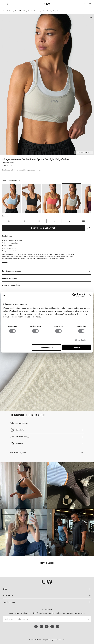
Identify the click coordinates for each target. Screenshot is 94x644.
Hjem (5, 11)
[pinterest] (47, 627)
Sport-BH (18, 11)
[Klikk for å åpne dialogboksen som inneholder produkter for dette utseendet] (23, 485)
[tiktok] (52, 627)
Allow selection (47, 347)
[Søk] (8, 4)
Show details (81, 340)
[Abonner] (88, 619)
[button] (47, 278)
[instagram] (41, 627)
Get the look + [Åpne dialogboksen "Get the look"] (84, 153)
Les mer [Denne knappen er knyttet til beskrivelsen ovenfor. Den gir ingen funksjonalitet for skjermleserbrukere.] (5, 262)
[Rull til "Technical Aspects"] (47, 271)
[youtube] (58, 627)
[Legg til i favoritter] (88, 228)
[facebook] (36, 627)
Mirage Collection (8, 162)
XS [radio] (9, 221)
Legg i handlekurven (43, 228)
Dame (11, 11)
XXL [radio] (84, 221)
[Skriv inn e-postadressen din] (44, 619)
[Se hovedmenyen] (4, 4)
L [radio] (54, 221)
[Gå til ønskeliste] (86, 4)
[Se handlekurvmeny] (90, 4)
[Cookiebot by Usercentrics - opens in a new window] (74, 295)
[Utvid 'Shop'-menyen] (47, 589)
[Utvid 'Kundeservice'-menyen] (47, 602)
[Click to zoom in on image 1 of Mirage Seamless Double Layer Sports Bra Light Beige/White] (47, 85)
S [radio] (24, 221)
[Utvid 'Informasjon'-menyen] (47, 595)
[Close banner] (90, 295)
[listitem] (12, 198)
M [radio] (39, 221)
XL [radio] (69, 221)
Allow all (77, 347)
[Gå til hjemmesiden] (47, 4)
